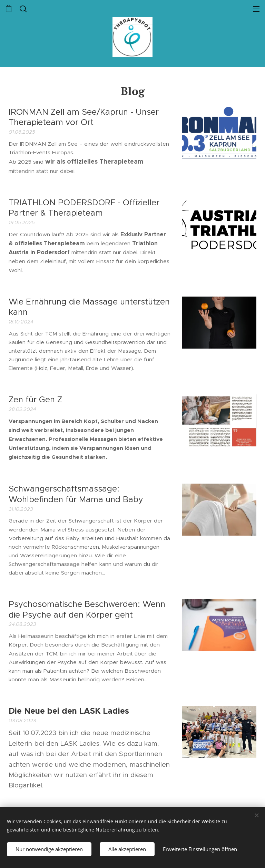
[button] (22, 9)
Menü (256, 9)
